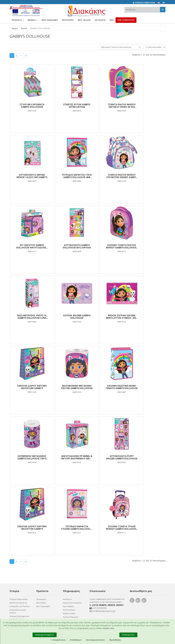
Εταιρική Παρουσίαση (19, 529)
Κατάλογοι (100, 20)
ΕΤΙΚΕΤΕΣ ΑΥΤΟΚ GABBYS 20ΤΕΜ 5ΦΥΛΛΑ (68, 106)
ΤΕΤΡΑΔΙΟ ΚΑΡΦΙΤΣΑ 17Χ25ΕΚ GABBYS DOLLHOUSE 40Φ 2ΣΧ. (146, 387)
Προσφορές (41, 529)
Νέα (112, 20)
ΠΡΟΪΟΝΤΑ (18, 20)
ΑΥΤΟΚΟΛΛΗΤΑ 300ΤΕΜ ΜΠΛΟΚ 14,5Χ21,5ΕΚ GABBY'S (146, 106)
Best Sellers (84, 20)
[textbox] (142, 9)
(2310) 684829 (99, 535)
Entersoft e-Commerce (68, 588)
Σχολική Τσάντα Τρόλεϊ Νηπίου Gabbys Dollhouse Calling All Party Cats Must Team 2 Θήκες (29, 457)
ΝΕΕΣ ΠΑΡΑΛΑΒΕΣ (50, 20)
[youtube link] (144, 531)
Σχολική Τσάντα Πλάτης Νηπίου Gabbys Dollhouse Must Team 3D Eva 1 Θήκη (29, 246)
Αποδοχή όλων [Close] (128, 635)
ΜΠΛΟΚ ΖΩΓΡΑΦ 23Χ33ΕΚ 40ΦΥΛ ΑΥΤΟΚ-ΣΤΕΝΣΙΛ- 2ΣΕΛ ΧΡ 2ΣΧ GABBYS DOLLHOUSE (146, 246)
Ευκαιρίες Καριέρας (18, 567)
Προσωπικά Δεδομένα (72, 532)
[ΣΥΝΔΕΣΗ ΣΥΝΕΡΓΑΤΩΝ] (145, 3)
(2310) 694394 (98, 538)
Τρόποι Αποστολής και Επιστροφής (72, 552)
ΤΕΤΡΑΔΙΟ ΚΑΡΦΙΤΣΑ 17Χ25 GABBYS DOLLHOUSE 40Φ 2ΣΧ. (29, 176)
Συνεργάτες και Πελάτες (20, 536)
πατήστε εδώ (108, 628)
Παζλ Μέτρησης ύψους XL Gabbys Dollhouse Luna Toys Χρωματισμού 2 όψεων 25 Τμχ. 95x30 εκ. (68, 246)
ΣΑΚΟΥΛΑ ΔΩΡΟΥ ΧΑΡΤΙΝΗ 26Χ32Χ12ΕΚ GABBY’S (29, 317)
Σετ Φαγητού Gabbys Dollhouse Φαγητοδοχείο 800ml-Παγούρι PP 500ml (107, 176)
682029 (111, 535)
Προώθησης (114, 640)
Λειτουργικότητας (94, 640)
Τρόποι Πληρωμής (71, 547)
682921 (120, 535)
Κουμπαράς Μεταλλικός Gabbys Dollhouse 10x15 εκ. (146, 317)
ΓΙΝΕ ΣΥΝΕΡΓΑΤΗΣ (126, 20)
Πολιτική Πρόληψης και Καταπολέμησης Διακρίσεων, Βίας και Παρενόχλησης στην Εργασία (19, 552)
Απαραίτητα (58, 640)
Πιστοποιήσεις (69, 540)
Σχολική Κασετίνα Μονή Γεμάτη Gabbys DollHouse (107, 317)
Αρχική (15, 28)
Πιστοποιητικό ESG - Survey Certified (18, 562)
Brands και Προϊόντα (18, 532)
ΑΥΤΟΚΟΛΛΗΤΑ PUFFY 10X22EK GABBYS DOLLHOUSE (68, 387)
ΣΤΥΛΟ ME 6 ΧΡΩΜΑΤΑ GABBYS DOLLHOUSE (29, 106)
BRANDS (33, 20)
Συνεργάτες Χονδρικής (19, 571)
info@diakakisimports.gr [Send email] (102, 541)
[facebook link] (132, 531)
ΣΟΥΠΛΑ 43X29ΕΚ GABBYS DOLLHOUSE (107, 246)
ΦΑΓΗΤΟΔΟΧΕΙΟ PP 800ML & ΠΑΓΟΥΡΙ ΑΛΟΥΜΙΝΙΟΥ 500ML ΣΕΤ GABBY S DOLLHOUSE (29, 387)
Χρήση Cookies (69, 543)
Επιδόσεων (75, 640)
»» (26, 56)
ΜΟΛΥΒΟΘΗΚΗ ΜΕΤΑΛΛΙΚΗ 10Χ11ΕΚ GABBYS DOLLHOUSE (68, 317)
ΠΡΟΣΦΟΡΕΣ (68, 20)
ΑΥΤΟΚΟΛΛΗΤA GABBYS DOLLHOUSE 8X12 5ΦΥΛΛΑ (146, 176)
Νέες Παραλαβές (43, 536)
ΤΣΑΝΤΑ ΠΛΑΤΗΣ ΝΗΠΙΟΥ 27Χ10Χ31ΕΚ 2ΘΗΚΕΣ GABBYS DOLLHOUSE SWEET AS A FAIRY (68, 176)
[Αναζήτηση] (163, 9)
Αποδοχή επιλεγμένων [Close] (45, 635)
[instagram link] (138, 531)
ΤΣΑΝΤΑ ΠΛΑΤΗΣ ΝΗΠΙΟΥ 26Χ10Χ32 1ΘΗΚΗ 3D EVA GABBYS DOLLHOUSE (107, 106)
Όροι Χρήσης (68, 536)
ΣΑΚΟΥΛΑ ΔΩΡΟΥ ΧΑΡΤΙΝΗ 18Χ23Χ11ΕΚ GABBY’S (107, 387)
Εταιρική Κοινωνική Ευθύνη (18, 541)
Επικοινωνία (15, 578)
